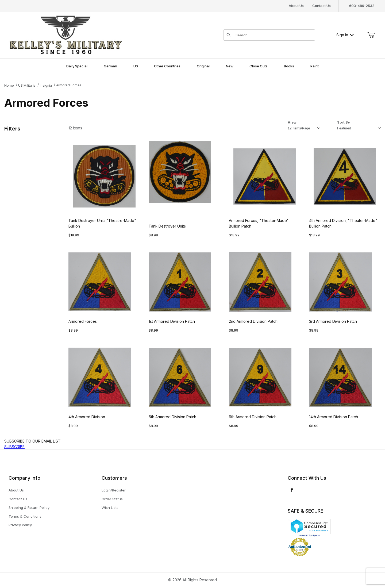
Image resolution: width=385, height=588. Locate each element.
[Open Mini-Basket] (371, 35)
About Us (296, 6)
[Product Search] (274, 35)
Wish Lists (110, 508)
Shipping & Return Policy (29, 508)
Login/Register (114, 490)
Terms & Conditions (25, 516)
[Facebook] (292, 490)
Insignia (46, 85)
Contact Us (322, 6)
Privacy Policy (20, 525)
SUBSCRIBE (14, 447)
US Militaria (27, 85)
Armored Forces (69, 85)
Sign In (345, 35)
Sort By (344, 122)
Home (9, 85)
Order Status (112, 499)
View (292, 122)
